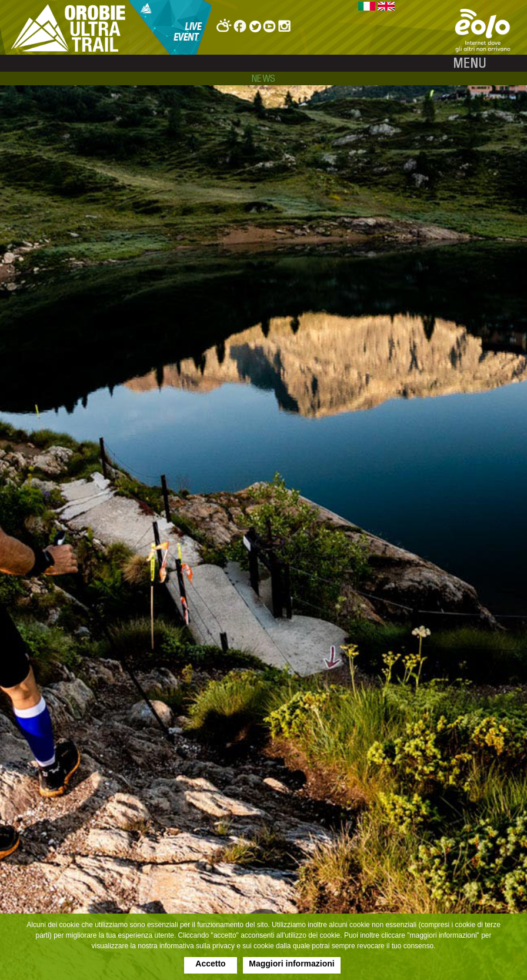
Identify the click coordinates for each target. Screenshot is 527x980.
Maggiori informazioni (291, 964)
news (264, 78)
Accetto (210, 964)
